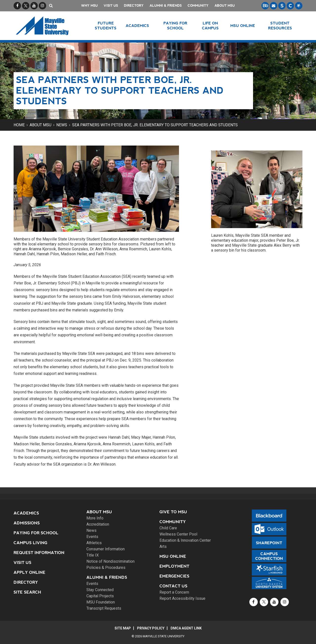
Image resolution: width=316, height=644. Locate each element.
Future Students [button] (106, 26)
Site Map (123, 628)
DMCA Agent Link (186, 628)
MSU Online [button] (243, 26)
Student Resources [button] (280, 26)
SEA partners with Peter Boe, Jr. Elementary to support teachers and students (155, 125)
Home (19, 125)
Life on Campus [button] (210, 26)
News (62, 125)
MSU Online (173, 556)
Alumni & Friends (166, 6)
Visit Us (111, 6)
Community (198, 6)
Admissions (27, 523)
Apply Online (30, 572)
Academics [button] (137, 26)
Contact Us (173, 586)
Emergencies (174, 576)
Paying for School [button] (175, 26)
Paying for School (36, 533)
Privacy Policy (151, 628)
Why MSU (89, 6)
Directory (134, 6)
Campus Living (30, 543)
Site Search (27, 592)
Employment (174, 566)
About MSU (225, 6)
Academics (26, 513)
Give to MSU (173, 512)
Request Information (39, 553)
